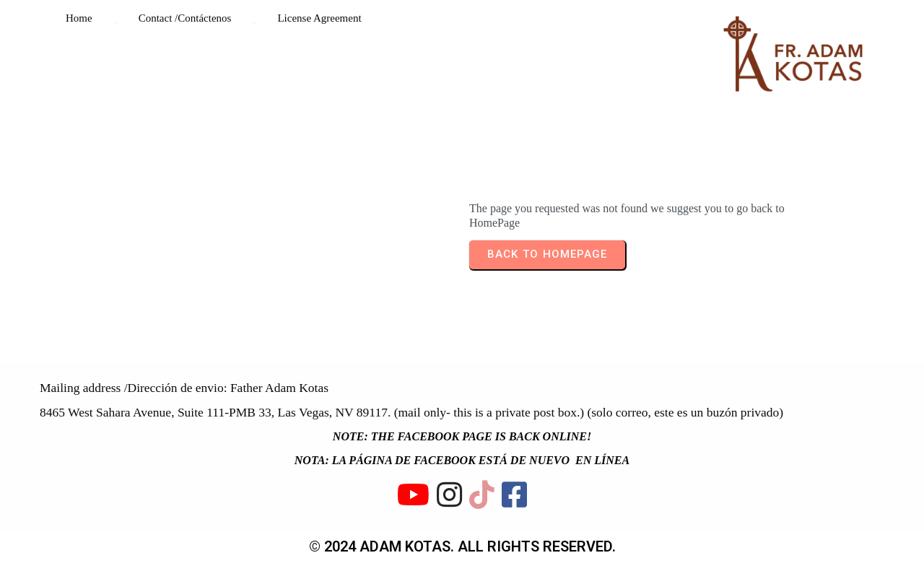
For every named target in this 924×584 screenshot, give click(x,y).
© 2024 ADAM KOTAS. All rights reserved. (462, 546)
